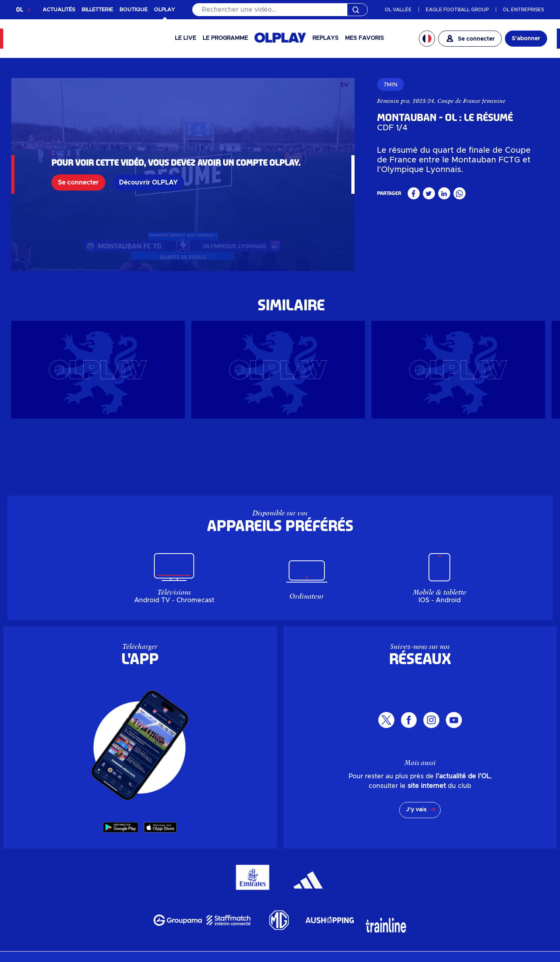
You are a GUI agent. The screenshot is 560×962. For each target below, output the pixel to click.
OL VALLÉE (398, 10)
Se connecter (78, 183)
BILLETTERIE (97, 10)
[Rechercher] (280, 10)
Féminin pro (393, 101)
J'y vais (416, 810)
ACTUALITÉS (59, 10)
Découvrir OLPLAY (148, 183)
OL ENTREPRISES (523, 10)
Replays (325, 38)
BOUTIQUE (133, 10)
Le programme (225, 38)
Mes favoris (364, 38)
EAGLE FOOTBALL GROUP (457, 10)
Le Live (186, 38)
